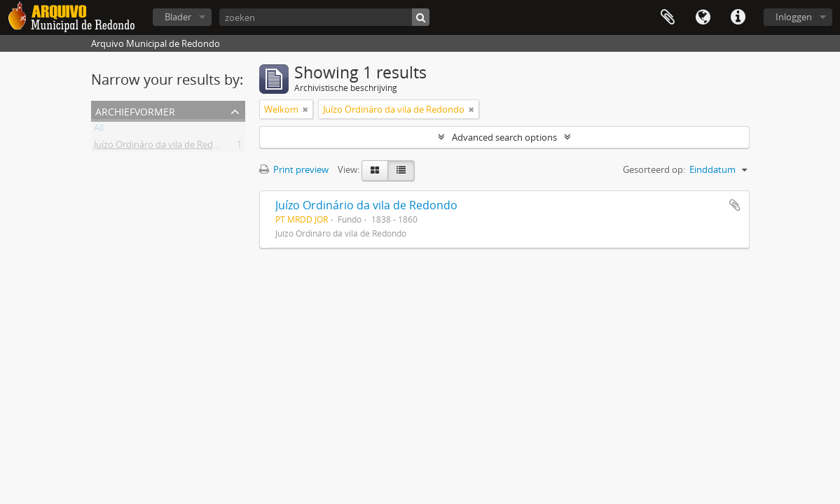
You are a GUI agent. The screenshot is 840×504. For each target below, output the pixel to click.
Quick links (738, 17)
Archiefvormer (135, 110)
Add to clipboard (735, 205)
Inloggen (794, 17)
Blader (178, 17)
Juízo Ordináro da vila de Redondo (165, 147)
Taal (703, 17)
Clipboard (668, 17)
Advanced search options (504, 137)
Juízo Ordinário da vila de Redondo (366, 205)
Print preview (294, 169)
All (99, 130)
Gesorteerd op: (654, 169)
